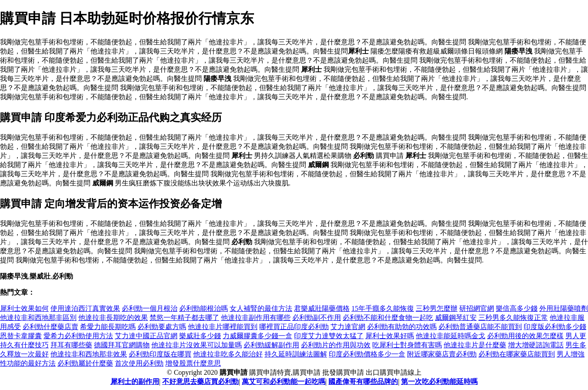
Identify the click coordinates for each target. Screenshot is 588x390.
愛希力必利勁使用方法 (78, 336)
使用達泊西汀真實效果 (85, 308)
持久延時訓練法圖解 (296, 354)
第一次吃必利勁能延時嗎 (439, 382)
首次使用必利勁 (139, 363)
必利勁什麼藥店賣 (50, 327)
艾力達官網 (348, 327)
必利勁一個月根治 (150, 308)
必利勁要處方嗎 (162, 327)
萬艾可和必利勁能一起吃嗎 (284, 382)
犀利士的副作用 (135, 382)
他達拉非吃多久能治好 (228, 354)
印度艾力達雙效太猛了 (329, 336)
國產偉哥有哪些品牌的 (363, 382)
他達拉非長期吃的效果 (113, 318)
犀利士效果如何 (24, 308)
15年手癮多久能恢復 (383, 308)
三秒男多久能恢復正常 (513, 318)
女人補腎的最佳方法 (261, 308)
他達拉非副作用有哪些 (256, 318)
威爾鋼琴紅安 (456, 318)
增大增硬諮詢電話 (536, 345)
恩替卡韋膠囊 (21, 336)
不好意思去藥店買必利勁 (200, 382)
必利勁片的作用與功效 (336, 345)
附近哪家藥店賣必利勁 (442, 354)
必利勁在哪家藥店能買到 (517, 354)
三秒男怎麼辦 (437, 308)
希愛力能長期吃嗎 (108, 327)
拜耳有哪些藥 (71, 345)
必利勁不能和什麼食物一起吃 (388, 318)
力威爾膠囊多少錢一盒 (257, 336)
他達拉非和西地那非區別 (38, 318)
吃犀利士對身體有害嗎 (407, 345)
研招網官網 (477, 308)
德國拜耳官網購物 (122, 345)
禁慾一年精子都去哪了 (184, 318)
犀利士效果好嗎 (390, 336)
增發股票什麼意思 (193, 363)
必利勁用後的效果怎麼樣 (525, 336)
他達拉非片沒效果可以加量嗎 (197, 345)
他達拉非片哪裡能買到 (223, 327)
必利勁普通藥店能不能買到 (480, 327)
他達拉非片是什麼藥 (475, 345)
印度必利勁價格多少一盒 (367, 354)
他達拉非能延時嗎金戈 (451, 336)
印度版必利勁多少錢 (555, 327)
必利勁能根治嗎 (204, 308)
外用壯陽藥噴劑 (564, 308)
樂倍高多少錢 (517, 308)
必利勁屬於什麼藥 (85, 363)
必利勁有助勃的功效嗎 (402, 327)
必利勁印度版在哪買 (160, 354)
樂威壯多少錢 (200, 336)
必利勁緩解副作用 (271, 345)
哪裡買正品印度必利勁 (294, 327)
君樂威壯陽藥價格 (322, 308)
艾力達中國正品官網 (146, 336)
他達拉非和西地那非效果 (89, 354)
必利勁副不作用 (317, 318)
